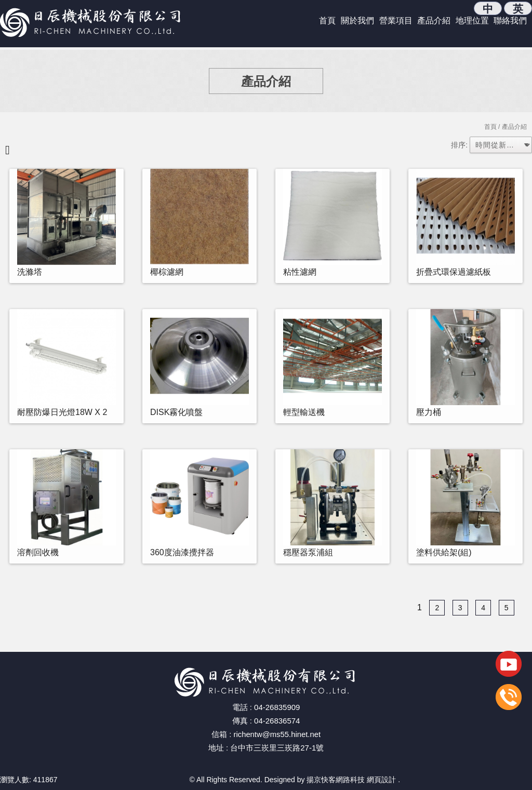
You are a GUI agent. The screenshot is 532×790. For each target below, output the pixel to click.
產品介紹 (434, 21)
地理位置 (472, 21)
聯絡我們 (510, 21)
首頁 (327, 21)
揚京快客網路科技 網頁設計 (351, 780)
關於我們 (357, 21)
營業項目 (396, 21)
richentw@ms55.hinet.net (277, 734)
